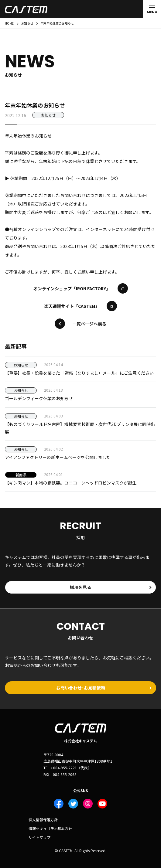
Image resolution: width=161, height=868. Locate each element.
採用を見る (80, 587)
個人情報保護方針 (43, 820)
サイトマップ (39, 837)
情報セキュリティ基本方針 (50, 829)
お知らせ (27, 23)
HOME (9, 23)
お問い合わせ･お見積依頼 (81, 688)
